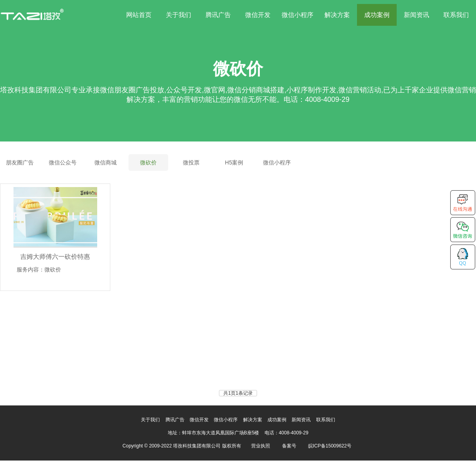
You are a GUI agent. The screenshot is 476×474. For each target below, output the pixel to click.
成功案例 (377, 15)
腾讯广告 (218, 15)
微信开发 (258, 15)
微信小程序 (297, 15)
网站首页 (139, 15)
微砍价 (148, 162)
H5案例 (234, 162)
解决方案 (337, 15)
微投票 (191, 162)
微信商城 (106, 162)
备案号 (289, 446)
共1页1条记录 (238, 393)
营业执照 (261, 446)
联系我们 (456, 15)
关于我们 (178, 15)
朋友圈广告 (20, 162)
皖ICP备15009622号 (330, 446)
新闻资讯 (416, 15)
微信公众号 (63, 162)
